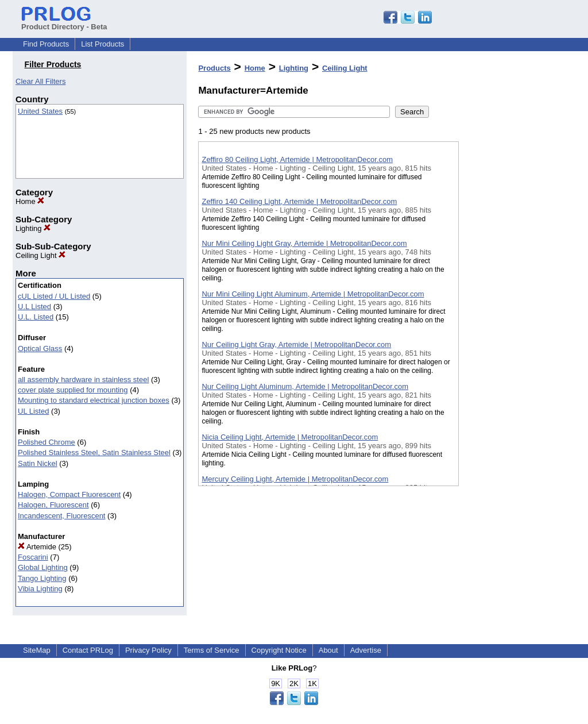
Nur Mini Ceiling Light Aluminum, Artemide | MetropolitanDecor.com (313, 294)
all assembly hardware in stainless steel (83, 380)
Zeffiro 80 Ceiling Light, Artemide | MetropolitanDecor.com (297, 159)
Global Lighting (43, 567)
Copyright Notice (279, 650)
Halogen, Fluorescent (53, 505)
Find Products (46, 44)
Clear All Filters (40, 81)
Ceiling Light (40, 255)
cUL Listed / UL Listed (54, 296)
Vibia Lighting (40, 589)
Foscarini (33, 557)
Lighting (33, 228)
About (328, 650)
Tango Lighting (42, 578)
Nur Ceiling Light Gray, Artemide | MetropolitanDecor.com (296, 344)
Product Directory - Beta (64, 22)
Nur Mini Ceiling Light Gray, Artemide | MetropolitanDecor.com (304, 243)
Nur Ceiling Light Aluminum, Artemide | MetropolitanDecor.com (305, 386)
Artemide (37, 547)
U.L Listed (34, 307)
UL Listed (33, 411)
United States (40, 111)
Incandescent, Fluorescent (61, 516)
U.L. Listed (36, 317)
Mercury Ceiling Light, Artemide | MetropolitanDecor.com (295, 479)
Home (30, 201)
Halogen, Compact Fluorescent (69, 494)
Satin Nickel (38, 463)
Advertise (366, 650)
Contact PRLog (88, 650)
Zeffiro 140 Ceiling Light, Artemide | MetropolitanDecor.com (299, 201)
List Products (102, 44)
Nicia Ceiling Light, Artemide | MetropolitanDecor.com (290, 437)
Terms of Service (212, 650)
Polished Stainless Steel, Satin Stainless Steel (94, 452)
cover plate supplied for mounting (73, 390)
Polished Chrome (47, 442)
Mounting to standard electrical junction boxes (94, 400)
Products (214, 68)
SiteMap (37, 650)
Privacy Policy (148, 650)
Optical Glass (40, 348)
